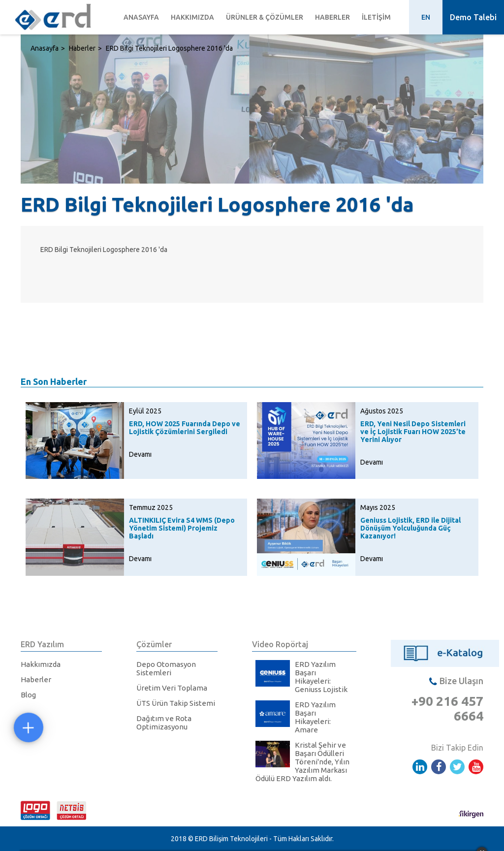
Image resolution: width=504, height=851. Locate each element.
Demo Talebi (473, 17)
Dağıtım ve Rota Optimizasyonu (164, 723)
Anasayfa (141, 17)
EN (426, 17)
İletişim (376, 17)
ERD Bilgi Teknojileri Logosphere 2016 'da (169, 48)
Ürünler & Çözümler (265, 17)
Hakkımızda (192, 17)
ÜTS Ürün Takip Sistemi (176, 703)
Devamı (140, 454)
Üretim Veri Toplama (172, 688)
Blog (28, 695)
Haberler (332, 17)
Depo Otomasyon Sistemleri (166, 668)
